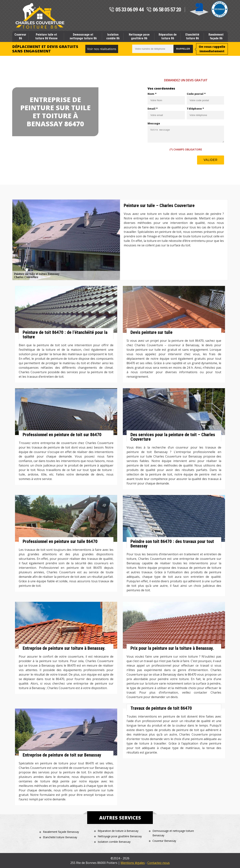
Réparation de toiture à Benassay (118, 831)
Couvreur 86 (20, 36)
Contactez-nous (159, 863)
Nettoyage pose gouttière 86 (139, 36)
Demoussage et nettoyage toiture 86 (83, 36)
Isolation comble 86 (113, 36)
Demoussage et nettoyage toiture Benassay (173, 833)
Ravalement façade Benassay (61, 832)
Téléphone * (195, 109)
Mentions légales (133, 863)
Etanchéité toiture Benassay (60, 837)
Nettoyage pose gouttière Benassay (120, 836)
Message (154, 123)
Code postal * (196, 94)
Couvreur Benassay (164, 841)
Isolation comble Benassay (114, 842)
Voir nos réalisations (102, 49)
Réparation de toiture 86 (168, 36)
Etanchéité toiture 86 (192, 36)
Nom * (152, 94)
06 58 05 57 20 (164, 10)
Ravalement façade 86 (216, 36)
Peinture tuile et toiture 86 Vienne (46, 36)
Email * (153, 109)
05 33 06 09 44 (126, 10)
